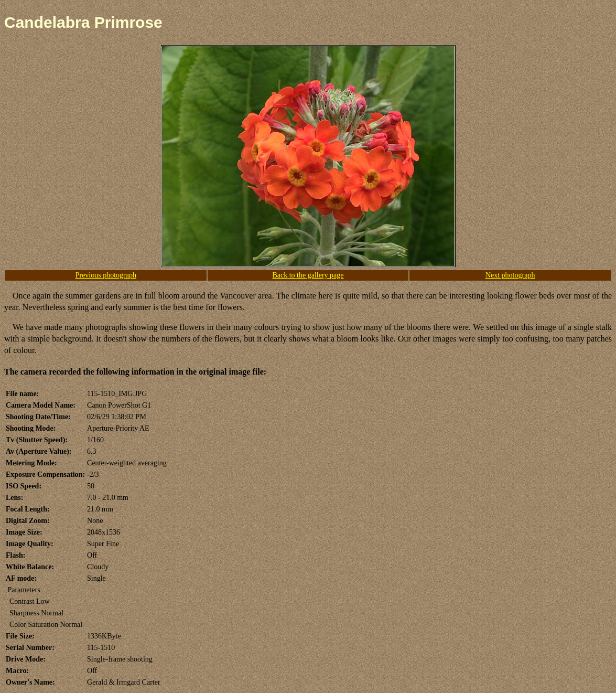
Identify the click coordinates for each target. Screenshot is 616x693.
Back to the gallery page (308, 275)
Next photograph (510, 275)
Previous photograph (106, 275)
